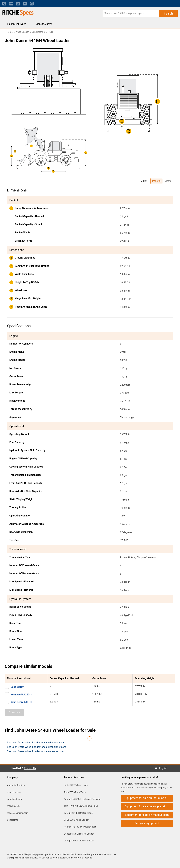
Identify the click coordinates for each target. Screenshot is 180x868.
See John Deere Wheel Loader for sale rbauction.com (36, 743)
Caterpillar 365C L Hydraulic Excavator (83, 799)
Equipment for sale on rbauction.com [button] (148, 798)
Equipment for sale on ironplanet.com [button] (148, 806)
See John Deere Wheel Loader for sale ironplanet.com (36, 747)
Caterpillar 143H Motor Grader (79, 813)
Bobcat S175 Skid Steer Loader (79, 834)
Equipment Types (17, 24)
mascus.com (13, 806)
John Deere (37, 32)
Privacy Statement (94, 854)
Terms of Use (110, 854)
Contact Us (30, 768)
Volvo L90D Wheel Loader (76, 820)
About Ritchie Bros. (16, 785)
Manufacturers (44, 24)
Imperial (157, 181)
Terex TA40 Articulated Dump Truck (81, 806)
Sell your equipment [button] (147, 823)
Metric (168, 181)
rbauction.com (14, 792)
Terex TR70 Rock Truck (75, 792)
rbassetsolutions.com (18, 813)
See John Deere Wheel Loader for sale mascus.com (35, 751)
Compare (15, 712)
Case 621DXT (18, 687)
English (164, 768)
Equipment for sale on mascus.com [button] (147, 815)
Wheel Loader (22, 32)
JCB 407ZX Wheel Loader (76, 785)
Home (10, 32)
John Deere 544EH (21, 702)
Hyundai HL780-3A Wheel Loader (80, 827)
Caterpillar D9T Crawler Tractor (79, 841)
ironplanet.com (14, 799)
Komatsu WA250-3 (21, 695)
